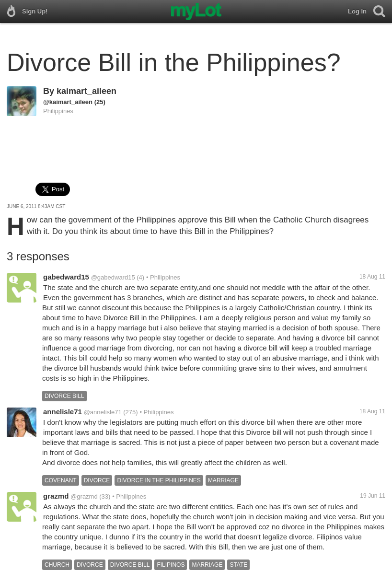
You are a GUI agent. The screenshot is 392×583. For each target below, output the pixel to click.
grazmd (56, 496)
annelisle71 (63, 412)
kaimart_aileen (86, 91)
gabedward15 (66, 277)
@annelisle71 (103, 412)
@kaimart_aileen (68, 102)
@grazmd (84, 496)
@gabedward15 (113, 277)
